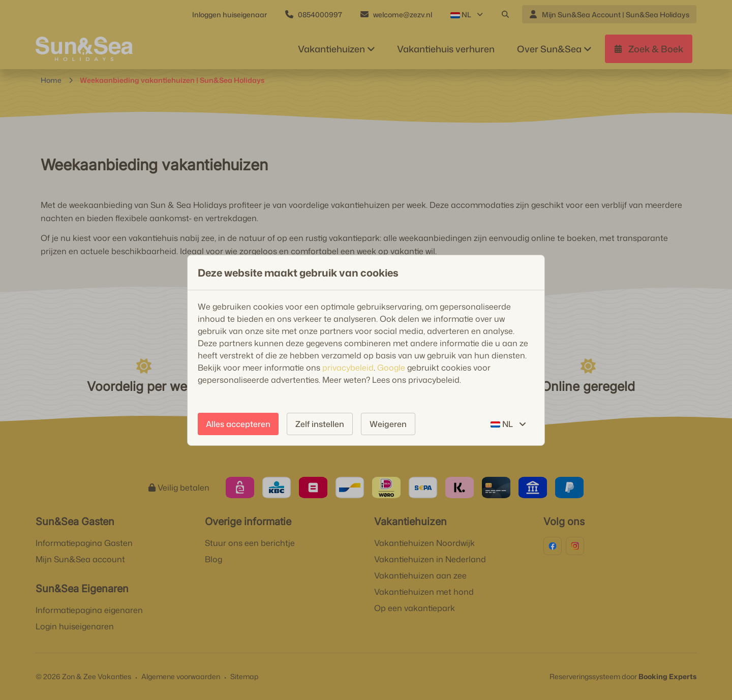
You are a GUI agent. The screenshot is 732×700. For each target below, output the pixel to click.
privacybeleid (348, 368)
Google (391, 368)
